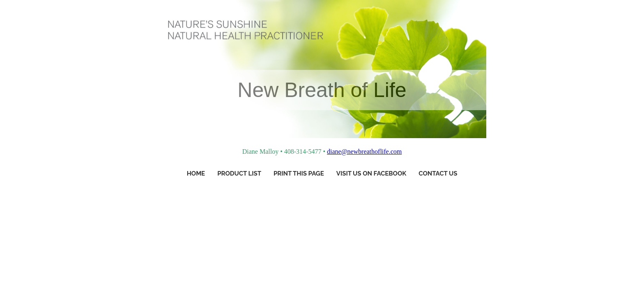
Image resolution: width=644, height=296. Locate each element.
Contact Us (438, 173)
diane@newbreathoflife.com (364, 151)
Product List (239, 173)
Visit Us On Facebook (371, 173)
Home (196, 173)
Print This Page (299, 173)
